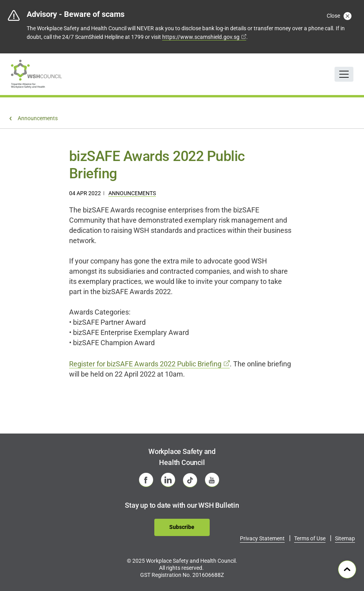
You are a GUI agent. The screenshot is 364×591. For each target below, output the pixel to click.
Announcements (132, 193)
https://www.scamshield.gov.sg (201, 37)
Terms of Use (310, 538)
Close (338, 16)
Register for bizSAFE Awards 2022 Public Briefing (145, 364)
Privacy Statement (262, 538)
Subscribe (182, 527)
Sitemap (345, 538)
